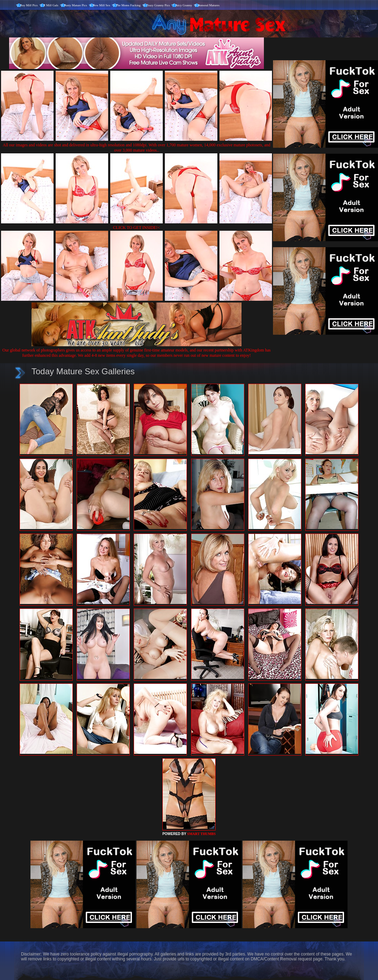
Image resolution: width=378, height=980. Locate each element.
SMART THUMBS (201, 834)
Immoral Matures (208, 5)
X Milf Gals (51, 5)
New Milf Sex (101, 5)
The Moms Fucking (128, 5)
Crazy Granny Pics (158, 5)
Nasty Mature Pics (75, 5)
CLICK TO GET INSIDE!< (136, 228)
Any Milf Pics (29, 5)
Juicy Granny (184, 5)
